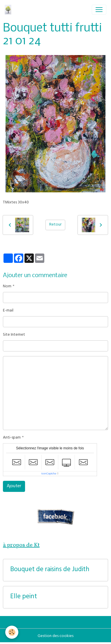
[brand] (9, 10)
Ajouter (14, 486)
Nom (7, 287)
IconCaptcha (49, 474)
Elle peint (24, 597)
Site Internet (14, 335)
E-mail (8, 311)
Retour (55, 225)
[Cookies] (12, 632)
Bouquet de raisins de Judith (50, 570)
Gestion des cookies (55, 636)
